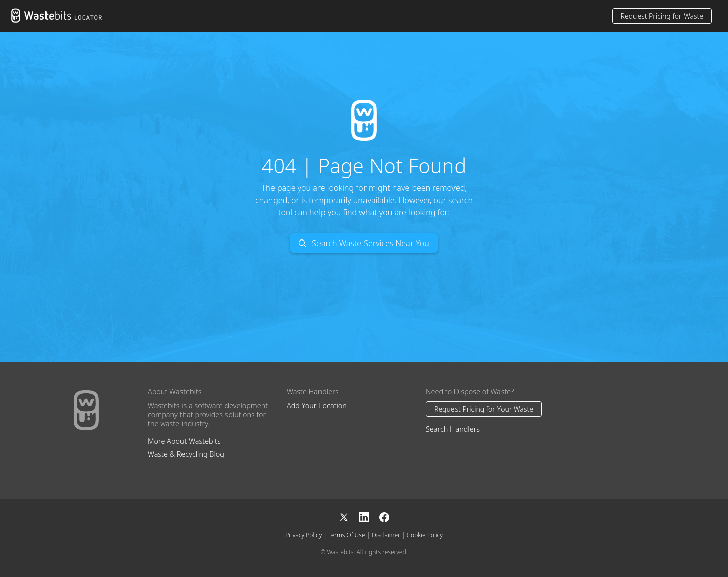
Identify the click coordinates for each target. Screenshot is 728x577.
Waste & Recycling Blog (186, 454)
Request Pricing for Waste (662, 16)
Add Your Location (317, 405)
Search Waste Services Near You (364, 243)
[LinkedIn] (369, 517)
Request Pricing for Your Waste (484, 409)
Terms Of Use (347, 535)
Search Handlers (453, 429)
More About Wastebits (184, 441)
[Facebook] (384, 517)
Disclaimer (386, 535)
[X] (349, 517)
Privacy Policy (303, 535)
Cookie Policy (425, 535)
